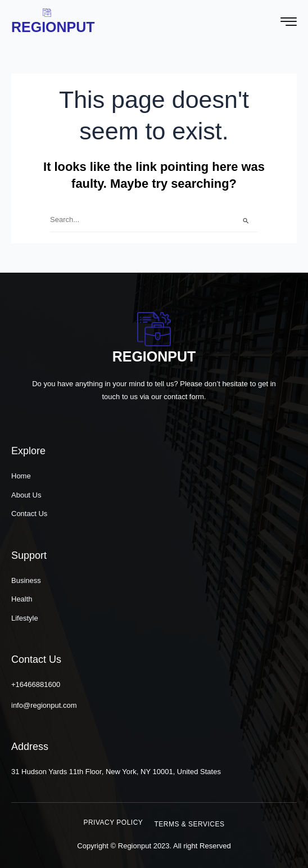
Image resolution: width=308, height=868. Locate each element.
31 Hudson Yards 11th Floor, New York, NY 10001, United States (116, 772)
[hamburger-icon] (289, 23)
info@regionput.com (44, 705)
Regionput (53, 27)
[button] (113, 822)
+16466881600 (36, 684)
